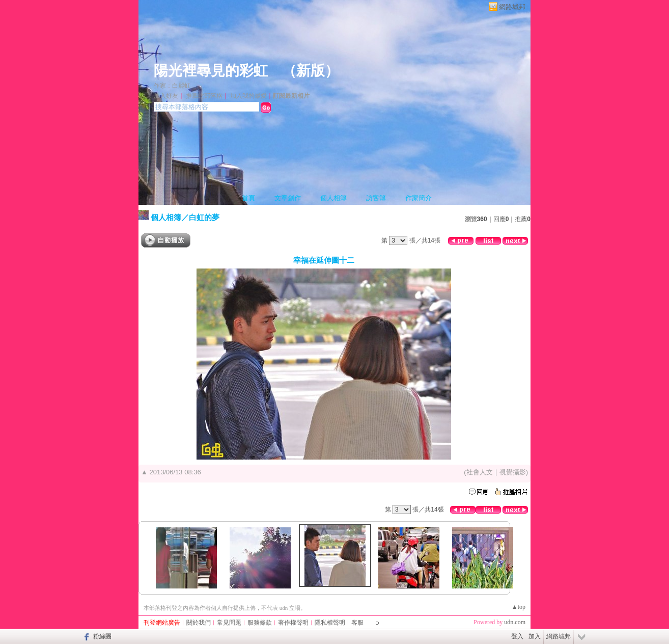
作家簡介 (419, 198)
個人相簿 (333, 198)
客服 (357, 623)
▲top (519, 607)
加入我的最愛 (248, 96)
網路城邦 (512, 7)
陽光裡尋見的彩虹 (211, 71)
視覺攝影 (513, 472)
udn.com (515, 622)
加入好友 (166, 96)
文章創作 (288, 198)
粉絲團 (102, 636)
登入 (517, 636)
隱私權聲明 (330, 623)
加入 (535, 636)
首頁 (248, 198)
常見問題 (229, 623)
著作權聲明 (293, 623)
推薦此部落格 (204, 96)
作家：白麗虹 (172, 86)
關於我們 (199, 623)
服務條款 (260, 623)
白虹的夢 (204, 217)
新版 (311, 71)
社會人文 (480, 472)
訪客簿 (376, 198)
